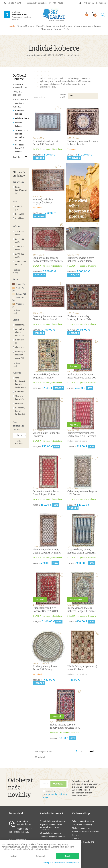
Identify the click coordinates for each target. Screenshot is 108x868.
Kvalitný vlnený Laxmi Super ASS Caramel (45, 143)
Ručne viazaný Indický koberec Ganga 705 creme (82, 610)
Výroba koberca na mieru (51, 833)
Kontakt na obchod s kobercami (85, 832)
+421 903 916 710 (14, 3)
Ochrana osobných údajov (83, 821)
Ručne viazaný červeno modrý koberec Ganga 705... (65, 726)
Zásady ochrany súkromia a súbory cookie (61, 863)
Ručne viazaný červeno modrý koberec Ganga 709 (82, 376)
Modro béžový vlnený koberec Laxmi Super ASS (82, 551)
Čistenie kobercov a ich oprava (53, 821)
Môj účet (76, 835)
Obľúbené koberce (19, 77)
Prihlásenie (77, 839)
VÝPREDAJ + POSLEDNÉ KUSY (20, 86)
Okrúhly (20, 218)
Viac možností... (20, 442)
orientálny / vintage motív (20, 332)
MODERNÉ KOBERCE (17, 93)
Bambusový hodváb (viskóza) (20, 411)
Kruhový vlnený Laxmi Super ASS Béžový (46, 668)
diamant (20, 347)
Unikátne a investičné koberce (20, 148)
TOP (83, 96)
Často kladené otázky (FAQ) (84, 842)
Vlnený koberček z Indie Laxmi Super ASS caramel (47, 551)
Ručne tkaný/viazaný (21, 190)
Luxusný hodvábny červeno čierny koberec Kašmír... (48, 318)
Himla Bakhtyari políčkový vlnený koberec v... (82, 668)
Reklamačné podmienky (82, 825)
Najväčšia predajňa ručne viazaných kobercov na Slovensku (51, 827)
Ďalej (93, 751)
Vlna (19, 404)
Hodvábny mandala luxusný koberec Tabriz (83, 143)
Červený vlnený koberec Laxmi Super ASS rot (46, 493)
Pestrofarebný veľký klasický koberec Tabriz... (81, 318)
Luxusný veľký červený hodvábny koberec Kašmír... (48, 259)
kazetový (20, 325)
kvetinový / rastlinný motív (20, 355)
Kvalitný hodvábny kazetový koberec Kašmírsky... (43, 203)
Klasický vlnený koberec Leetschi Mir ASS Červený (82, 434)
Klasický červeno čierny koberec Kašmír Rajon (81, 259)
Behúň (20, 214)
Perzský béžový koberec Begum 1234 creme (46, 376)
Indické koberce (22, 118)
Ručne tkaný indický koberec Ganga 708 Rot (45, 610)
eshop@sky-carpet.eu (37, 3)
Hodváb (20, 392)
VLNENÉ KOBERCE (20, 99)
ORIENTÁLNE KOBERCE (18, 105)
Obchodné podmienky (81, 828)
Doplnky (16, 157)
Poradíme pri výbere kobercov (53, 837)
